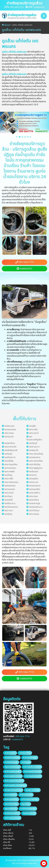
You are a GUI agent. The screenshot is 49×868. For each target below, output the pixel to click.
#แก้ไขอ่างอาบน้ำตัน (12, 813)
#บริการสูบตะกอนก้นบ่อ (30, 799)
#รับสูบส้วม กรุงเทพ (12, 758)
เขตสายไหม (34, 500)
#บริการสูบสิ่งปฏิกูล (30, 758)
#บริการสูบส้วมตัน (11, 799)
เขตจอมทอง (10, 489)
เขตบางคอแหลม (11, 482)
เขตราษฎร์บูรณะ (36, 468)
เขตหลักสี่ (8, 500)
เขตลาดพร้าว (35, 493)
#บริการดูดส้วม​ (10, 753)
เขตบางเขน (9, 433)
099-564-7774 (17, 7)
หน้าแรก (6, 25)
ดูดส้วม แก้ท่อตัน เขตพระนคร (14, 52)
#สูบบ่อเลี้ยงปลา (11, 809)
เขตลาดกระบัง (10, 447)
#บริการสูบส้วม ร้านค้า (12, 771)
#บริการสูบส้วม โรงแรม (32, 771)
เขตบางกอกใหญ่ (36, 454)
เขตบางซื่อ (9, 479)
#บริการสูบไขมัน (10, 795)
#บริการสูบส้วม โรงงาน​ (13, 776)
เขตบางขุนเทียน (11, 465)
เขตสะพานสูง (35, 503)
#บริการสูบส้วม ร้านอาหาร (14, 781)
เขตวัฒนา (9, 496)
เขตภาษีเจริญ (35, 465)
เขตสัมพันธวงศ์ (11, 450)
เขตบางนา (9, 511)
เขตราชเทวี (9, 493)
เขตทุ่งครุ (8, 514)
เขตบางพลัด (10, 472)
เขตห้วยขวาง (10, 457)
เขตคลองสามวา (36, 507)
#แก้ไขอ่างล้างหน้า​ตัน (28, 809)
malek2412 (39, 7)
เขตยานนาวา (34, 447)
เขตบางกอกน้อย (36, 461)
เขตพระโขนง (10, 443)
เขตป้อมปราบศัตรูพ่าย (34, 438)
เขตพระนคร (9, 426)
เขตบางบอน (34, 514)
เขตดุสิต (32, 426)
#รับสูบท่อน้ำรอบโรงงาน (13, 790)
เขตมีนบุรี (33, 443)
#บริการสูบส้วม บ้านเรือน (32, 767)
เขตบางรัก (33, 430)
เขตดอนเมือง (35, 489)
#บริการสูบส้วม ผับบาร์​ (33, 776)
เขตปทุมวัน (9, 437)
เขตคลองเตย (10, 486)
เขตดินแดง (34, 472)
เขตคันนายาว (10, 503)
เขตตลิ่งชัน (9, 461)
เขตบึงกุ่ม (8, 475)
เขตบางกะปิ (34, 433)
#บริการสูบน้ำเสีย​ (26, 795)
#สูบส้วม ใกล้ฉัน (25, 753)
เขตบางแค (33, 496)
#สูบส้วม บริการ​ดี (29, 813)
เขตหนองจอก (10, 430)
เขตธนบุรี (8, 454)
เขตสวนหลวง (35, 486)
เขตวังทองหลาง (11, 507)
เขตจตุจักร (34, 479)
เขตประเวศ (34, 482)
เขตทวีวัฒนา (34, 511)
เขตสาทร (33, 475)
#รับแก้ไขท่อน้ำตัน (11, 804)
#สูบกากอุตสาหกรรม (12, 767)
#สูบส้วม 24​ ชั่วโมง (32, 790)
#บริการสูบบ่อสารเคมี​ (12, 818)
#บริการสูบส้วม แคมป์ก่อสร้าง (15, 785)
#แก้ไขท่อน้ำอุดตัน (11, 762)
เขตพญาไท (34, 450)
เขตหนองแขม (10, 468)
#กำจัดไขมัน (26, 762)
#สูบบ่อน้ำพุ (25, 804)
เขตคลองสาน (35, 457)
